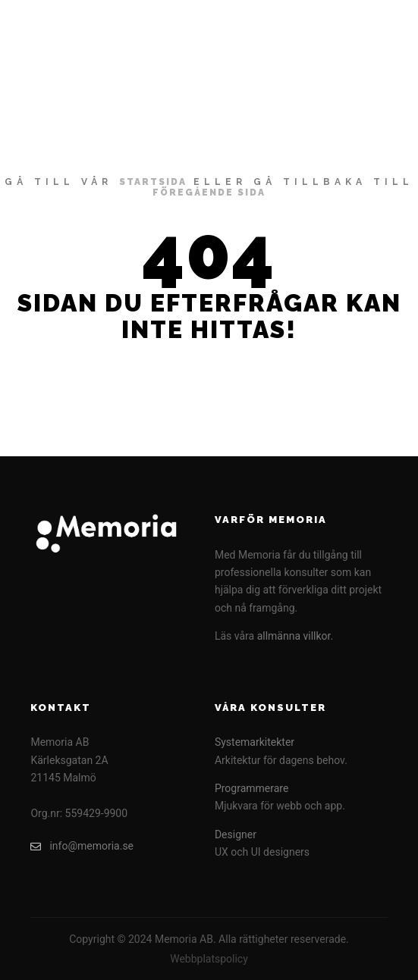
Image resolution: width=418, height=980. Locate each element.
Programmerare (251, 788)
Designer (236, 834)
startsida (153, 182)
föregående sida (209, 193)
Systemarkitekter (255, 742)
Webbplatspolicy (209, 959)
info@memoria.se (82, 846)
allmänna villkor (294, 636)
